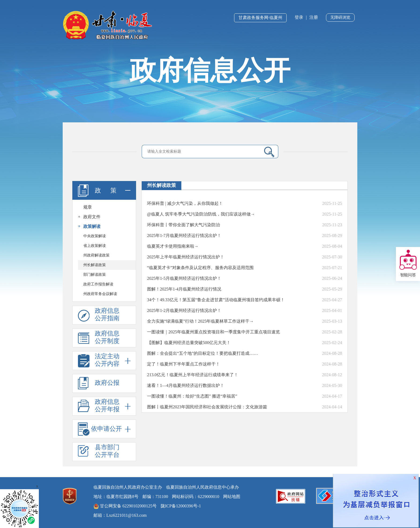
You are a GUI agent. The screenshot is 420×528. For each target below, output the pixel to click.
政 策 (104, 190)
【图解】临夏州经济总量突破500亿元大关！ (189, 343)
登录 (299, 17)
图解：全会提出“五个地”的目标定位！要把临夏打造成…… (202, 353)
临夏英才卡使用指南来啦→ (173, 246)
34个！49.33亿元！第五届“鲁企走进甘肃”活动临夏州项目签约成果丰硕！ (216, 300)
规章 (88, 207)
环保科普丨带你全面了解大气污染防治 (183, 225)
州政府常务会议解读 (100, 294)
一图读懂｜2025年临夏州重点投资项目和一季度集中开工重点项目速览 (213, 332)
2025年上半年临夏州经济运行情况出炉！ (186, 257)
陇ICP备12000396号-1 (181, 506)
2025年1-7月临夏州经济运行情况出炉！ (184, 235)
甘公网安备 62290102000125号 (125, 506)
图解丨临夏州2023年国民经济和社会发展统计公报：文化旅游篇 (207, 407)
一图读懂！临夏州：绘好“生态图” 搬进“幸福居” (192, 396)
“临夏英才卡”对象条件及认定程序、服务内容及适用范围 (200, 268)
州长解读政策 (95, 265)
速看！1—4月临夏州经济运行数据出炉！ (186, 385)
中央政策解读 (95, 236)
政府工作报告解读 (98, 284)
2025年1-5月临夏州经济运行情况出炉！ (184, 278)
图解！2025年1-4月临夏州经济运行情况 (184, 289)
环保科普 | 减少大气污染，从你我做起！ (185, 203)
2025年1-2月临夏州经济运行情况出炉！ (184, 310)
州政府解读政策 (96, 255)
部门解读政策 (95, 275)
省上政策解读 (95, 246)
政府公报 (99, 383)
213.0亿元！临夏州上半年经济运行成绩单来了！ (193, 375)
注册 (314, 17)
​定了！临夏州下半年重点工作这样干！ (183, 364)
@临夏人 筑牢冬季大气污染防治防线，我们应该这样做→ (201, 214)
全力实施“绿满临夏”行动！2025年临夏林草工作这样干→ (200, 321)
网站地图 (232, 497)
